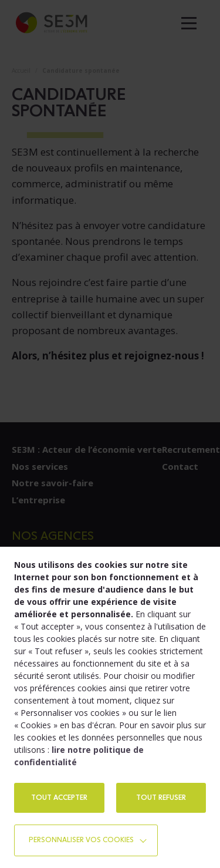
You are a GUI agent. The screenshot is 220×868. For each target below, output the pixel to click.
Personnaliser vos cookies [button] (81, 840)
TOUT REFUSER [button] (161, 798)
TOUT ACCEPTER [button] (59, 798)
